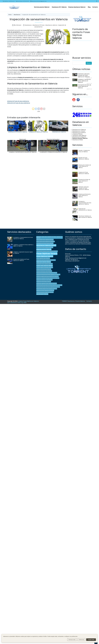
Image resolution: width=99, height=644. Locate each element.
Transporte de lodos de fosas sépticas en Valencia (84, 86)
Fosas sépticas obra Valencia (43, 258)
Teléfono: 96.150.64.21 (9, 1)
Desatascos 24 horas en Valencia (18, 132)
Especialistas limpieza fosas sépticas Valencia (47, 251)
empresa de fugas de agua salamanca (18, 101)
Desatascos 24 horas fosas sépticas (45, 243)
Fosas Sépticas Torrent (47, 254)
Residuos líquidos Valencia (80, 138)
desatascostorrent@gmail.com (38, 1)
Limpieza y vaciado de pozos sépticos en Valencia (84, 81)
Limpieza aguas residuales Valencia (45, 267)
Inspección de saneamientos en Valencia (85, 209)
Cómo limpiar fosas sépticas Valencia (45, 240)
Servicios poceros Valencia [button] (42, 7)
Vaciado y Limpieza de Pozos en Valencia (84, 151)
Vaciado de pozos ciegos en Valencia (45, 292)
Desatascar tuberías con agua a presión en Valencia (85, 217)
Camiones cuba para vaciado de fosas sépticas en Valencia (84, 75)
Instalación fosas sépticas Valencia (45, 264)
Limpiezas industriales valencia (44, 282)
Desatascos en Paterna (79, 133)
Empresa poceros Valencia (44, 249)
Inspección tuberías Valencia (44, 262)
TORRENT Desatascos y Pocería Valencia (73, 301)
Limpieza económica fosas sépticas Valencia (47, 273)
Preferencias (81, 640)
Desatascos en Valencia (59, 132)
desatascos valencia (51, 25)
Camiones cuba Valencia (79, 135)
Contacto (95, 7)
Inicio (10, 15)
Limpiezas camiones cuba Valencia (44, 280)
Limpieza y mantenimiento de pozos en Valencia (23, 152)
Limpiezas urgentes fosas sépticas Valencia (47, 283)
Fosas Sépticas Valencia (45, 256)
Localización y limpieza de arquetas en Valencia (53, 152)
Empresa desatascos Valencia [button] (77, 7)
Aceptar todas (91, 640)
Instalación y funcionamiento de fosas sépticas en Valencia (85, 203)
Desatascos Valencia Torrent (46, 245)
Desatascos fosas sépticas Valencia (45, 247)
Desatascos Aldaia (78, 140)
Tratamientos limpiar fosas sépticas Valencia (47, 289)
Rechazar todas (72, 640)
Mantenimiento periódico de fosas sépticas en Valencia (49, 285)
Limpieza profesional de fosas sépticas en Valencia (84, 195)
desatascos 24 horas (39, 25)
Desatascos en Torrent (79, 131)
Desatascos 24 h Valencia (59, 7)
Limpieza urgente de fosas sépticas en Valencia (48, 276)
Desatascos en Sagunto (79, 137)
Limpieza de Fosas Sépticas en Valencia (84, 173)
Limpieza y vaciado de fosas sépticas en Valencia (48, 278)
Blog (89, 7)
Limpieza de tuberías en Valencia (38, 132)
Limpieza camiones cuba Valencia (44, 271)
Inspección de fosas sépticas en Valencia (46, 260)
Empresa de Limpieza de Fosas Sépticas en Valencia (85, 166)
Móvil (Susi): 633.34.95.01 (23, 1)
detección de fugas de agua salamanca (19, 103)
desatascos (17, 15)
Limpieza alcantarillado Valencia (44, 269)
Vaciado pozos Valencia (42, 294)
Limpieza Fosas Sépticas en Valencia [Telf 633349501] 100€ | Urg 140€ (23, 302)
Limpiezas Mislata (77, 134)
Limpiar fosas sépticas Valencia (45, 266)
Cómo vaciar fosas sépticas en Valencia (46, 242)
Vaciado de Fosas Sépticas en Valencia (84, 158)
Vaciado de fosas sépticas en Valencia (45, 290)
